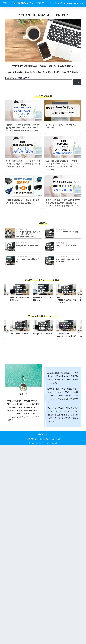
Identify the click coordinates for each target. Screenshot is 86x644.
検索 (77, 82)
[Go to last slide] (7, 294)
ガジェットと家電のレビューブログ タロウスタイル (34, 3)
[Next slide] (79, 294)
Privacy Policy (45, 439)
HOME (70, 3)
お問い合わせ (56, 439)
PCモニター (79, 3)
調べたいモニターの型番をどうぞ (17, 78)
